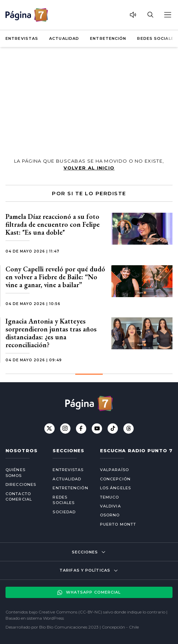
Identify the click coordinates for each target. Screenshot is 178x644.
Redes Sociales (157, 38)
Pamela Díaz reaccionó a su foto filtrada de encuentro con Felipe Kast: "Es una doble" (53, 224)
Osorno (110, 515)
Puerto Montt (118, 524)
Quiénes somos (15, 473)
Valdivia (110, 506)
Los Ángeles (115, 488)
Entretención (108, 38)
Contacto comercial (19, 497)
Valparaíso (114, 470)
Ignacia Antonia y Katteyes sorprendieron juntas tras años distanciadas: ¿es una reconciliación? (51, 333)
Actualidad (64, 38)
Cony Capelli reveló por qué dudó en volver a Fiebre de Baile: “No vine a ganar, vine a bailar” (55, 277)
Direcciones (21, 484)
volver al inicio (89, 168)
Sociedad (64, 512)
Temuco (110, 497)
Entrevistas (22, 38)
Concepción (115, 479)
